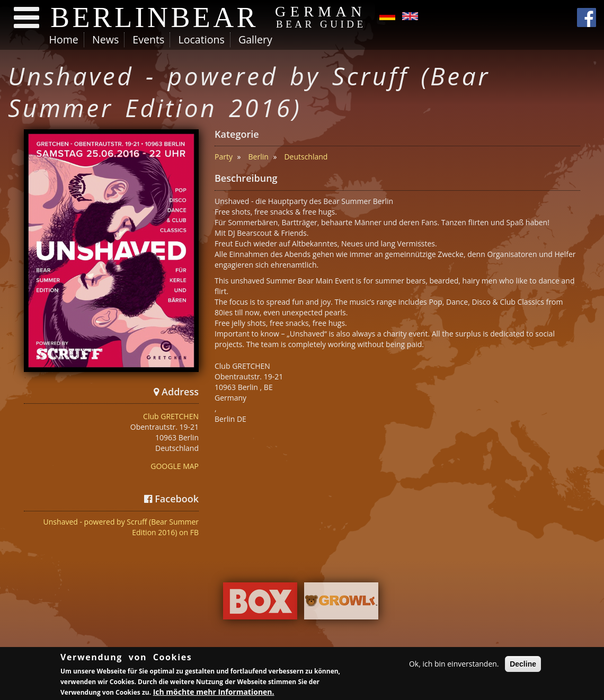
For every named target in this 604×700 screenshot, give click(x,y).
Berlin (259, 157)
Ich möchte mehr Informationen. (214, 693)
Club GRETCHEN (171, 416)
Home (64, 39)
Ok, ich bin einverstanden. (454, 665)
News (105, 39)
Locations (201, 39)
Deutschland (306, 157)
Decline (523, 665)
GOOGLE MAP (175, 466)
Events (148, 39)
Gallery (255, 39)
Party (224, 157)
